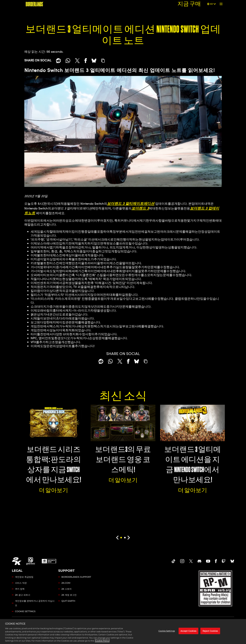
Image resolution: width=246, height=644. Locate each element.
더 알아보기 (54, 490)
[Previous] (117, 538)
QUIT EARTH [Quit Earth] (68, 601)
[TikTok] (174, 561)
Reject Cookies (210, 633)
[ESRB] (216, 588)
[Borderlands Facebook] (216, 561)
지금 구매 (189, 4)
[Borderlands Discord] (199, 561)
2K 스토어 (66, 589)
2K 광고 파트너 (23, 595)
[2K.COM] (17, 561)
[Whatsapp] (68, 61)
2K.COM (66, 583)
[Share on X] (77, 61)
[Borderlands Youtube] (208, 561)
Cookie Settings (25, 611)
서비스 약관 (21, 583)
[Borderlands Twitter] (191, 561)
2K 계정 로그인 (69, 595)
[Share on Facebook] (86, 61)
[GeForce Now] (49, 561)
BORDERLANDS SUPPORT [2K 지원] (76, 577)
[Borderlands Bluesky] (232, 561)
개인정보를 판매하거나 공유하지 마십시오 (35, 603)
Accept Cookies (188, 633)
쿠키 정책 (20, 589)
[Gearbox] (31, 561)
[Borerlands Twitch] (224, 561)
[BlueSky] (94, 61)
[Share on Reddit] (58, 61)
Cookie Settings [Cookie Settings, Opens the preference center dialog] (167, 633)
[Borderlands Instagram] (182, 561)
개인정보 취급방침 (24, 577)
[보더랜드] (34, 4)
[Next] (129, 538)
